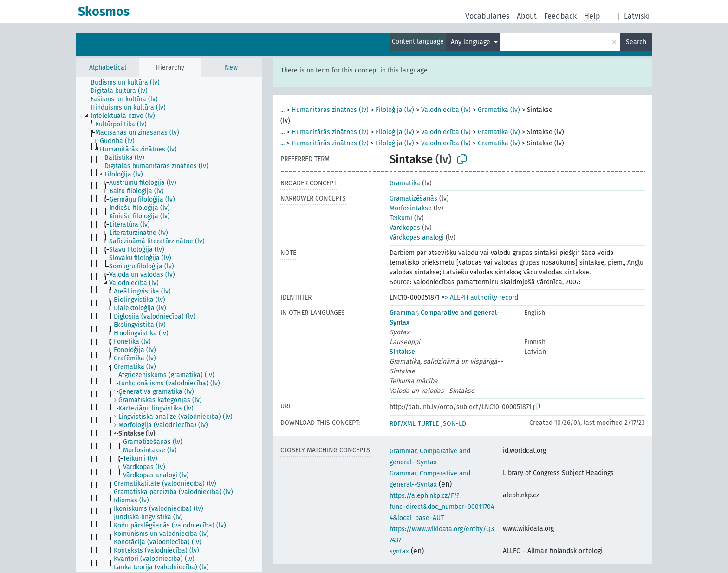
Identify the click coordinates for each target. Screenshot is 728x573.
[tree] (169, 325)
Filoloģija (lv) (395, 110)
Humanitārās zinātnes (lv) (330, 110)
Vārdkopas (405, 228)
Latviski (637, 16)
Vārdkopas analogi (417, 238)
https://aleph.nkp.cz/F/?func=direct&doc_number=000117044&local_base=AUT (442, 507)
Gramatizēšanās (413, 199)
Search (636, 42)
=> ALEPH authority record (480, 297)
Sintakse (402, 352)
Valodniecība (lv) (446, 110)
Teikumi (401, 218)
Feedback (560, 16)
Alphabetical (108, 68)
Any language (471, 42)
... (283, 110)
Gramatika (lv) (499, 110)
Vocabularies (487, 16)
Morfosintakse (411, 208)
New (231, 68)
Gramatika (405, 183)
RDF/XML (403, 424)
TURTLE (428, 424)
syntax (399, 551)
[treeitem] (129, 83)
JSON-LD (454, 424)
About (527, 16)
